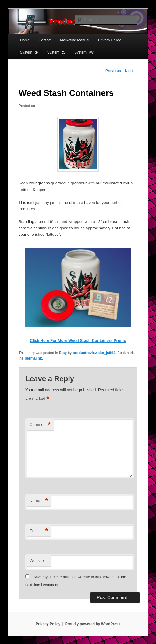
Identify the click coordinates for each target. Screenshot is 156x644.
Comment (40, 425)
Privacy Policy (110, 40)
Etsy (63, 353)
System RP (29, 52)
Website (37, 560)
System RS (56, 52)
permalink (33, 358)
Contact (45, 40)
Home (25, 40)
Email (39, 531)
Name (39, 501)
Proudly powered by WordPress (93, 624)
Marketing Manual (74, 40)
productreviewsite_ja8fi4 (94, 353)
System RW (84, 52)
